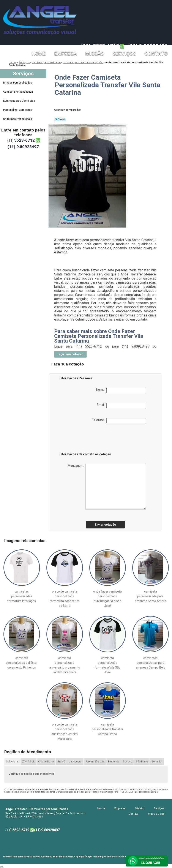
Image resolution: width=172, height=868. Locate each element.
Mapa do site (156, 814)
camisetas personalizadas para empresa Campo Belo (151, 663)
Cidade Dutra (46, 762)
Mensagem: (107, 487)
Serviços (124, 54)
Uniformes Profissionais (18, 119)
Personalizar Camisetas (18, 110)
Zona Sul (157, 762)
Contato (156, 54)
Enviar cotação (105, 525)
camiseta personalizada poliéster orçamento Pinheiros (22, 663)
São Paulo (142, 762)
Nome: (121, 391)
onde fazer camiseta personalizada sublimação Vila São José (107, 599)
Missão (95, 54)
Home (39, 54)
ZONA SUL (28, 762)
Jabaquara (75, 762)
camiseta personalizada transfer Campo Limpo (108, 729)
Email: (121, 406)
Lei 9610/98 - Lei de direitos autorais (140, 792)
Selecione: (12, 762)
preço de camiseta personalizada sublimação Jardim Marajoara (65, 732)
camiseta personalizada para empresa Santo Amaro (151, 596)
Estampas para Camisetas (19, 101)
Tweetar (60, 119)
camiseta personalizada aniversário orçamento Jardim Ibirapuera (65, 665)
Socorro (128, 762)
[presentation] (87, 439)
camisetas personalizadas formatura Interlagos (22, 596)
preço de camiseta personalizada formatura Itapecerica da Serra (65, 599)
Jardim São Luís (95, 762)
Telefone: (119, 421)
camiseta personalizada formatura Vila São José (107, 665)
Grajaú (61, 762)
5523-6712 (106, 46)
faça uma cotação (70, 354)
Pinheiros (114, 762)
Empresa (66, 54)
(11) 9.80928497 (148, 46)
